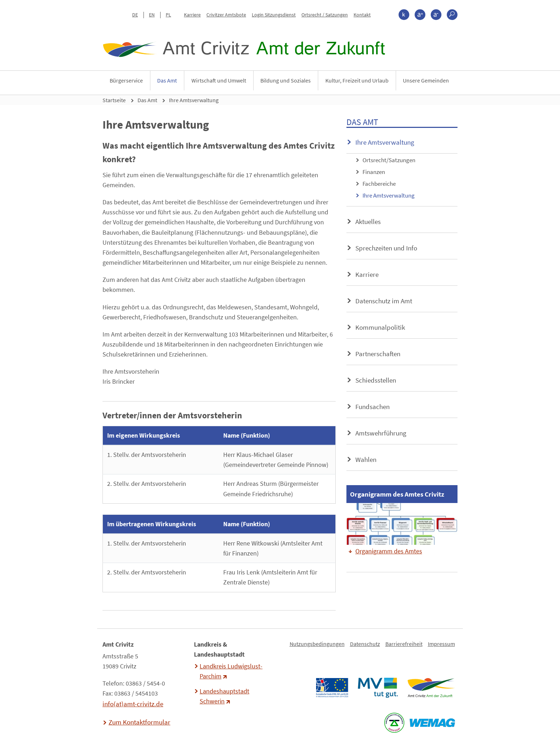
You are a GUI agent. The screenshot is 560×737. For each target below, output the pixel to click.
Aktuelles (368, 221)
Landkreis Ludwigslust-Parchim (231, 671)
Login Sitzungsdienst (274, 15)
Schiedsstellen (376, 380)
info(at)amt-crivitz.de (133, 704)
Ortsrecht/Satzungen (389, 160)
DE (135, 15)
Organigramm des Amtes (389, 551)
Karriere (192, 15)
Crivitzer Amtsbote (226, 15)
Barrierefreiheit (404, 644)
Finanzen (374, 172)
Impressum (441, 644)
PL (168, 15)
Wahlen (366, 459)
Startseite (114, 100)
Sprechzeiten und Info (386, 248)
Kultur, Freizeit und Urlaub (357, 80)
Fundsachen (372, 407)
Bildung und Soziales (286, 80)
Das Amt (167, 80)
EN (152, 15)
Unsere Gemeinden (426, 80)
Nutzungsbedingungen (317, 644)
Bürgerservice (126, 80)
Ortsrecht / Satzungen (325, 15)
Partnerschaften (378, 354)
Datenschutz (365, 644)
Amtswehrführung (381, 433)
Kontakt (362, 15)
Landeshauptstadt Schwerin (224, 696)
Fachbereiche (379, 184)
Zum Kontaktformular (139, 722)
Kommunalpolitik (380, 327)
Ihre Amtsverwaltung (194, 100)
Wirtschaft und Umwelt (219, 80)
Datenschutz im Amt (384, 301)
